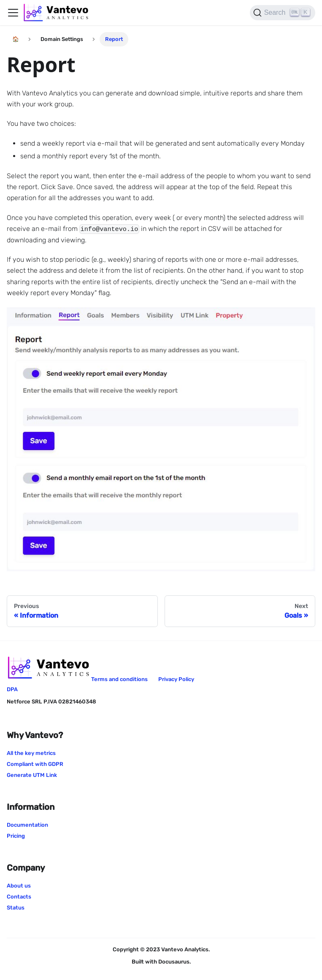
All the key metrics (31, 753)
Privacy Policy (176, 679)
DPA (12, 689)
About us (19, 886)
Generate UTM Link (32, 775)
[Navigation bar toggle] (13, 13)
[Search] (283, 13)
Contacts (19, 897)
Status (16, 908)
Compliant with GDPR (35, 764)
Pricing (16, 836)
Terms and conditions (119, 679)
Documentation (27, 825)
